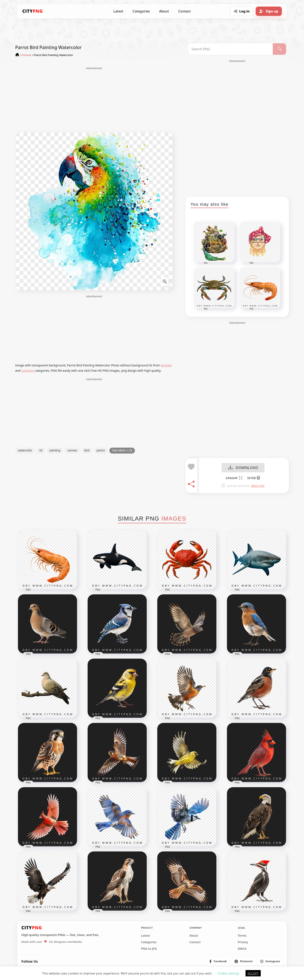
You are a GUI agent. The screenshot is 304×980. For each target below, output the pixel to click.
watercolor (25, 450)
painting (55, 450)
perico (101, 450)
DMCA (242, 949)
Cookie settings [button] (228, 973)
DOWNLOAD (243, 468)
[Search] (279, 49)
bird (87, 450)
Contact (184, 11)
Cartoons (28, 371)
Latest (118, 11)
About (164, 11)
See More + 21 (122, 450)
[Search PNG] (230, 49)
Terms (242, 936)
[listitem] (218, 961)
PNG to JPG (149, 949)
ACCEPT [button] (253, 973)
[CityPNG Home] (33, 11)
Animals (166, 365)
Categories (141, 11)
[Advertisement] (94, 100)
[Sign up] (269, 11)
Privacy (243, 942)
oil (41, 450)
